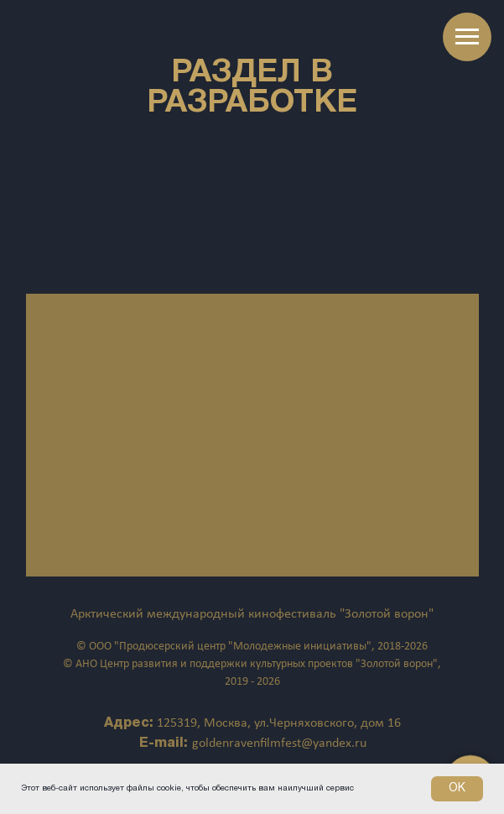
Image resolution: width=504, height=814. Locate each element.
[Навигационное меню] (467, 37)
